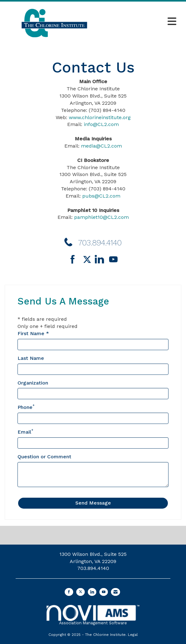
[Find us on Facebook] (75, 260)
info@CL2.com (101, 124)
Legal (133, 635)
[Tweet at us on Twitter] (88, 260)
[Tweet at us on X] (80, 592)
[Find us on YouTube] (113, 260)
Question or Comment (44, 457)
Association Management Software (93, 615)
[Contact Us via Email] (116, 592)
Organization (33, 383)
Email (24, 432)
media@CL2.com (101, 146)
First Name (31, 333)
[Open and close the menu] (142, 22)
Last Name (31, 358)
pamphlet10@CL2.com (101, 217)
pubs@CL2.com (101, 196)
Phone (25, 407)
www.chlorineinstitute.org (100, 117)
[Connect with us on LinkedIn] (101, 260)
